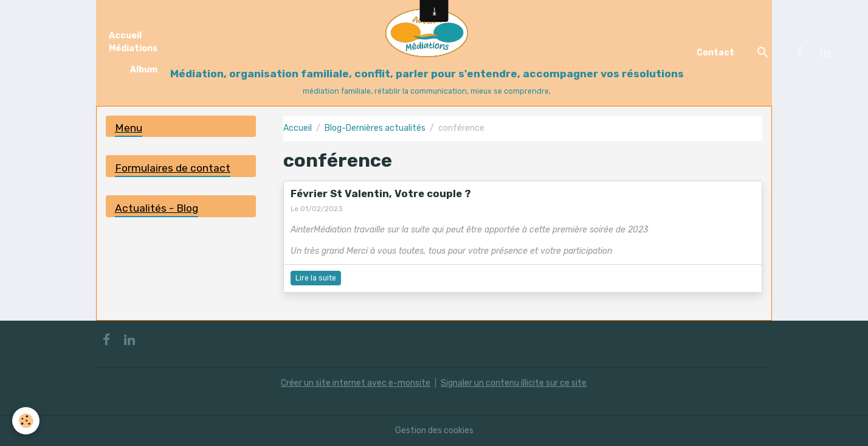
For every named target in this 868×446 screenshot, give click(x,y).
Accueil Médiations (133, 42)
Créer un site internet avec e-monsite (356, 383)
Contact (715, 53)
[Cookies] (26, 421)
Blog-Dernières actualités (375, 128)
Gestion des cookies (434, 430)
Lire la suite (316, 278)
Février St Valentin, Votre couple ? (381, 193)
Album (144, 70)
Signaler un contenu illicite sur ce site (514, 383)
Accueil (298, 128)
